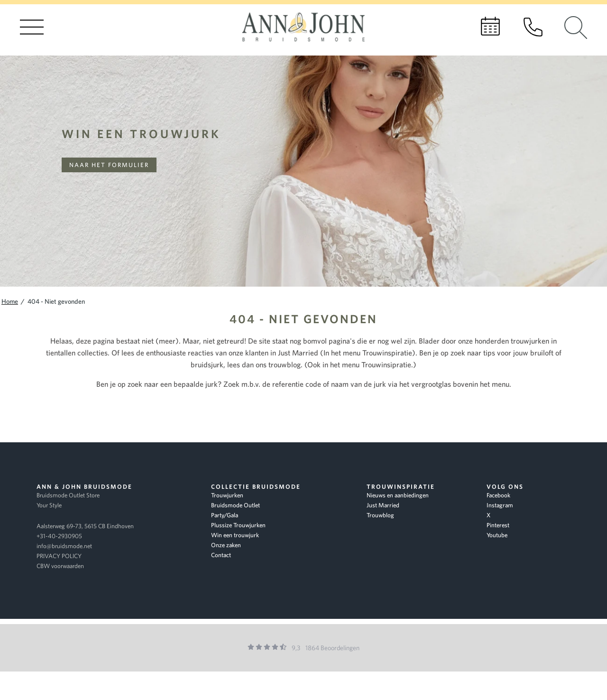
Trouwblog (380, 515)
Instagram (500, 505)
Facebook (498, 495)
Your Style (49, 505)
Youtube (497, 535)
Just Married (383, 505)
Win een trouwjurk (141, 134)
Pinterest (498, 525)
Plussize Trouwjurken (238, 525)
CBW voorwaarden (60, 566)
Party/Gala (225, 515)
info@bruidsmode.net (64, 546)
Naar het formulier (109, 165)
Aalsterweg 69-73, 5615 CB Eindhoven (85, 526)
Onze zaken (226, 545)
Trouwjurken (227, 495)
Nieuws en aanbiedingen (398, 495)
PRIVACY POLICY (59, 556)
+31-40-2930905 (59, 536)
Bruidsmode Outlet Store (68, 495)
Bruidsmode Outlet (235, 505)
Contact (221, 555)
